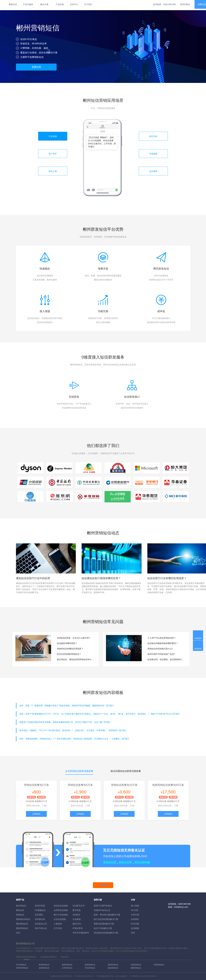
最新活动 (13, 4)
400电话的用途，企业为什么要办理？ (74, 638)
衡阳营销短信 (90, 965)
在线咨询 (198, 638)
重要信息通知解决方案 (104, 924)
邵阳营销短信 (113, 965)
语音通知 (39, 915)
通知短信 (20, 910)
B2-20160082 (121, 976)
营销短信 (20, 915)
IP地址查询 (78, 928)
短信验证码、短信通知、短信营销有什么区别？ (166, 659)
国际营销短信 (22, 928)
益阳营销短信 (44, 968)
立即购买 (36, 814)
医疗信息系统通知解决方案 (106, 919)
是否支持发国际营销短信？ (69, 654)
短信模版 (135, 928)
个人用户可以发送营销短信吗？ (162, 638)
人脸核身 (58, 924)
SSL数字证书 (79, 906)
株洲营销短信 (44, 965)
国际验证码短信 (23, 919)
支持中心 (74, 4)
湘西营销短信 (136, 968)
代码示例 (135, 915)
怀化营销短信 (90, 968)
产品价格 (60, 4)
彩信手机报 (40, 906)
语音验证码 (40, 919)
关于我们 (88, 4)
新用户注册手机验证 (103, 906)
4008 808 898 (169, 4)
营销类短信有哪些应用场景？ (70, 649)
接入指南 (135, 906)
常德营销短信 (159, 965)
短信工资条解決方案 (103, 928)
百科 (133, 933)
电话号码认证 (41, 928)
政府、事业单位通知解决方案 (107, 915)
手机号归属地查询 (81, 933)
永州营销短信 (67, 968)
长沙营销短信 (21, 965)
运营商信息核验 (61, 910)
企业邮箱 (77, 919)
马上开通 (103, 885)
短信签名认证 (41, 924)
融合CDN (77, 924)
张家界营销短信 (22, 968)
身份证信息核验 (61, 906)
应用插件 (135, 919)
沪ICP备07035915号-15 (84, 976)
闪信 (18, 933)
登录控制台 (185, 4)
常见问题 (135, 924)
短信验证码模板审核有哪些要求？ (163, 643)
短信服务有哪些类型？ (67, 643)
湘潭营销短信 (67, 965)
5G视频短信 (40, 910)
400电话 (76, 915)
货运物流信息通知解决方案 (106, 933)
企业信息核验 (60, 919)
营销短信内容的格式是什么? (160, 649)
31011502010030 (147, 976)
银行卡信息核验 (61, 915)
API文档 (135, 910)
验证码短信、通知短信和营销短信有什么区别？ (76, 659)
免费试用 (36, 67)
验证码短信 (21, 906)
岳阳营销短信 (136, 965)
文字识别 (58, 928)
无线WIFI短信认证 (102, 910)
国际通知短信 (22, 924)
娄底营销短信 (113, 968)
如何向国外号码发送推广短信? (161, 654)
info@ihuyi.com (181, 907)
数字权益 (77, 910)
